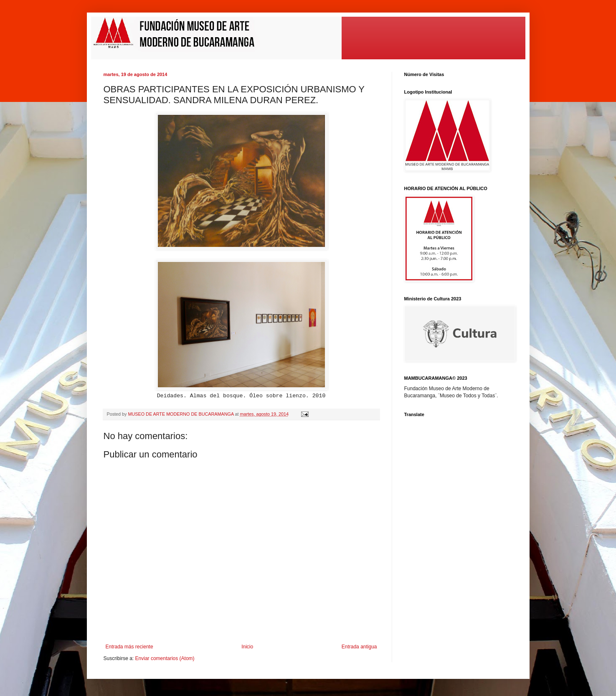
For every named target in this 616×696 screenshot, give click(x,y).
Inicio (247, 647)
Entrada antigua (359, 647)
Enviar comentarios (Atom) (165, 658)
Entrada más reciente (129, 647)
